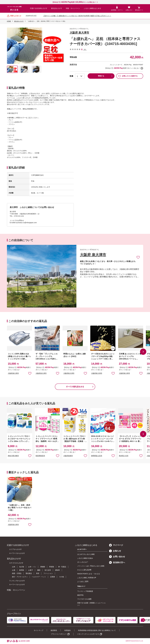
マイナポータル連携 (84, 599)
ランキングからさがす (17, 581)
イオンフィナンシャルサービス (88, 634)
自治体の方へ (117, 562)
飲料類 (22, 570)
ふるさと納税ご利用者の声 (87, 578)
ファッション (48, 573)
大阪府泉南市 (68, 456)
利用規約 (68, 630)
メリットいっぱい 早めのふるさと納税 (91, 566)
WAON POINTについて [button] (142, 68)
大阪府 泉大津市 (79, 33)
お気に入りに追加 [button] (30, 373)
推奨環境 (54, 630)
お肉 (14, 567)
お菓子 (31, 570)
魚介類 (22, 567)
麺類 (39, 570)
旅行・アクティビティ (20, 577)
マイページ (116, 545)
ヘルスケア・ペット (39, 577)
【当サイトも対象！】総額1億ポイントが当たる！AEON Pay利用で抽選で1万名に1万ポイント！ (77, 16)
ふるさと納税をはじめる (92, 8)
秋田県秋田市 (40, 456)
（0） (85, 49)
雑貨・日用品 (17, 573)
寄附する (101, 76)
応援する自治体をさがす (39, 8)
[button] (143, 352)
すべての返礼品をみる (75, 387)
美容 (38, 573)
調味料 (57, 570)
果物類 (43, 567)
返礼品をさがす (57, 8)
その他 (62, 577)
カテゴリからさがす (16, 563)
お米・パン (32, 567)
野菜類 (52, 567)
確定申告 (80, 595)
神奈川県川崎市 (13, 456)
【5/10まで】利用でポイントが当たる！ (74, 2)
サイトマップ (39, 630)
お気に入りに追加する (128, 76)
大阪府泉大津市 (13, 373)
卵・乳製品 (62, 567)
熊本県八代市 (124, 456)
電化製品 (29, 573)
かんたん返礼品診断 (84, 570)
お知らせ (115, 551)
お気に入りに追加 (138, 257)
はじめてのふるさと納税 (86, 554)
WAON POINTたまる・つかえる (89, 574)
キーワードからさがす (17, 553)
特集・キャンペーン (73, 8)
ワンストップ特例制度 (85, 591)
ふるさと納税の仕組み (85, 558)
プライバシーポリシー (59, 634)
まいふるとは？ (83, 562)
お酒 (14, 570)
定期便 (53, 577)
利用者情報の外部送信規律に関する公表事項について (97, 630)
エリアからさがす (15, 549)
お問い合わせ (117, 557)
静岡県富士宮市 (97, 456)
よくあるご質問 (83, 581)
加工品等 (48, 570)
